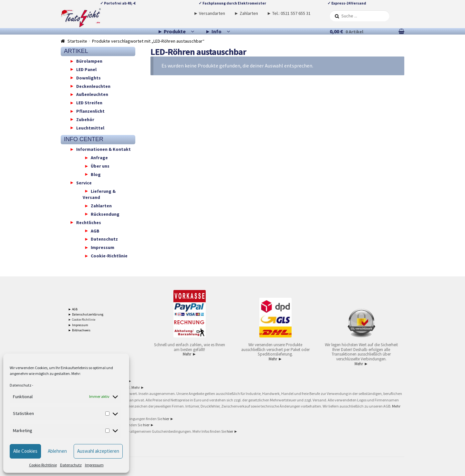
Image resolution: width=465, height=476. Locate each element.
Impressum (94, 465)
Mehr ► (190, 354)
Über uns (100, 166)
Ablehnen (57, 451)
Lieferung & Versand (99, 194)
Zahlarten (101, 206)
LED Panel (86, 69)
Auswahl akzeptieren (98, 451)
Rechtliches (89, 222)
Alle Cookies (25, 451)
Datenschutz (21, 385)
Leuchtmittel (90, 128)
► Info (213, 31)
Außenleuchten (92, 94)
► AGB (73, 309)
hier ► (168, 419)
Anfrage (99, 158)
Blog (96, 174)
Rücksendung (105, 214)
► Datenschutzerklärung (86, 314)
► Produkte (172, 31)
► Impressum (78, 325)
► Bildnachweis (79, 330)
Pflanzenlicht (90, 111)
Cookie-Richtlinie (43, 465)
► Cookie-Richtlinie (82, 320)
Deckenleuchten (93, 86)
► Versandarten (210, 13)
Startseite (77, 41)
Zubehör (85, 119)
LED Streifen (89, 103)
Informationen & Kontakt (103, 149)
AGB (95, 231)
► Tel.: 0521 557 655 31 (289, 13)
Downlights (88, 78)
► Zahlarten (246, 13)
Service (84, 182)
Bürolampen (89, 61)
